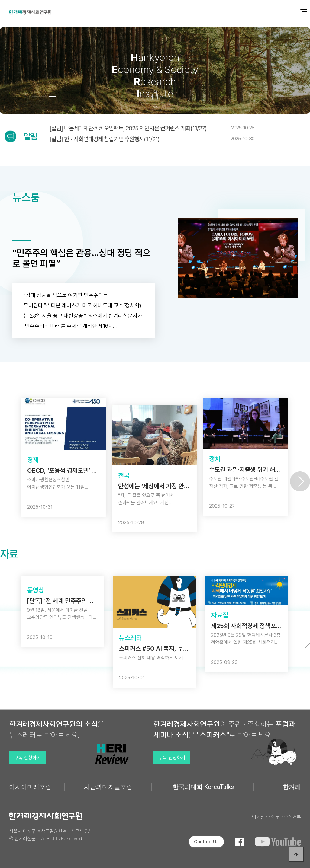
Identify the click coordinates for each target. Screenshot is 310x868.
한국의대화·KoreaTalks (203, 787)
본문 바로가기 (0, 0)
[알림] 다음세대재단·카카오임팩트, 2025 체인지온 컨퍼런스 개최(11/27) (152, 128)
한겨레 (292, 787)
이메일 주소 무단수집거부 (276, 817)
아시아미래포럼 (30, 787)
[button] (35, 97)
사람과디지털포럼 (108, 787)
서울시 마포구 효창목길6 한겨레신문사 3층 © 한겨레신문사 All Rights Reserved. (50, 835)
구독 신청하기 (27, 758)
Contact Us (206, 842)
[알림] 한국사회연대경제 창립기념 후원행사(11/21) (152, 139)
